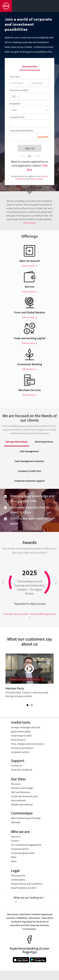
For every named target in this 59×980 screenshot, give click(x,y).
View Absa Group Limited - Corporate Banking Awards (30, 616)
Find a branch (18, 740)
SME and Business (21, 792)
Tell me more (29, 266)
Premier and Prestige (22, 788)
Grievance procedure (22, 748)
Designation (15, 104)
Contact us (17, 765)
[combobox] (15, 96)
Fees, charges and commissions (28, 744)
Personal (16, 784)
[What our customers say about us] (29, 669)
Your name (15, 77)
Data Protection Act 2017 (24, 888)
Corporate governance (23, 853)
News (14, 861)
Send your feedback (22, 770)
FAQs (14, 857)
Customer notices (20, 752)
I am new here (30, 66)
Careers (15, 841)
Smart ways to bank (21, 736)
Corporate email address (21, 131)
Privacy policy (18, 875)
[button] (29, 110)
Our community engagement (26, 845)
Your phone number (19, 90)
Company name (17, 117)
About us (16, 836)
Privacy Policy (37, 179)
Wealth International (22, 804)
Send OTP (43, 137)
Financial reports (20, 849)
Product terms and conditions (27, 884)
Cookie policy (18, 880)
